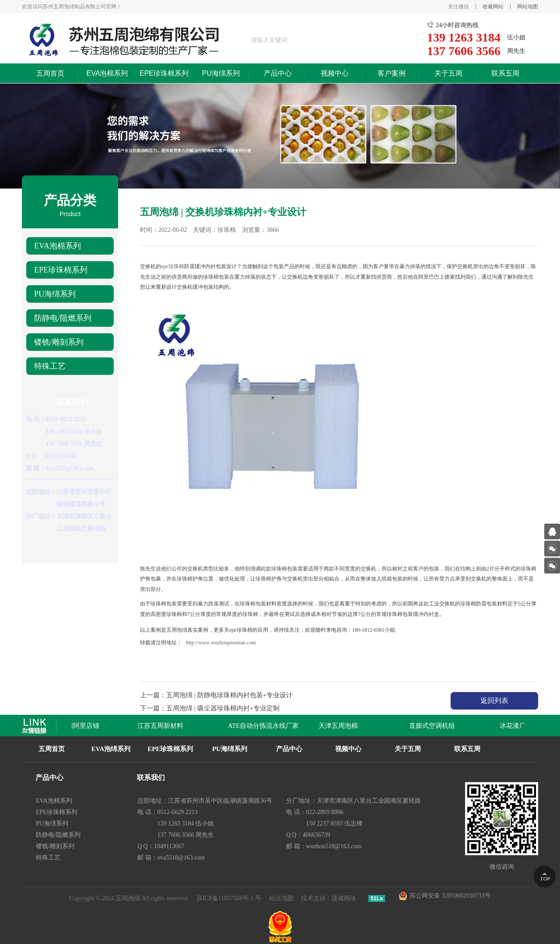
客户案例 (392, 73)
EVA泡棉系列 (107, 73)
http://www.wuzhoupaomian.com (221, 643)
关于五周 (448, 73)
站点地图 (281, 898)
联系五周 (505, 73)
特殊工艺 (50, 366)
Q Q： (34, 456)
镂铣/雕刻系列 (59, 342)
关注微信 (458, 7)
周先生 (516, 51)
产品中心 (278, 73)
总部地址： (41, 492)
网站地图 (528, 7)
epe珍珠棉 (173, 266)
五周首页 (50, 73)
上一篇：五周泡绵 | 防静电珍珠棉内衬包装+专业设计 (216, 695)
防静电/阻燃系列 (63, 318)
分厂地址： (41, 516)
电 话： (36, 419)
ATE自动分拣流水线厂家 (268, 726)
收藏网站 (493, 7)
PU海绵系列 (221, 73)
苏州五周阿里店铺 (77, 726)
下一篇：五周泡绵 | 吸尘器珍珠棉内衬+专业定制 (210, 708)
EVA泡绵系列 (111, 749)
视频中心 (335, 73)
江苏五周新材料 (164, 726)
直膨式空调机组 (436, 726)
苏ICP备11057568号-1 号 (229, 898)
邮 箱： (36, 468)
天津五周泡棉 (342, 726)
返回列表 (494, 701)
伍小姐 (516, 37)
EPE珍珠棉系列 (164, 73)
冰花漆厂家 (520, 726)
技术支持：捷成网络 (329, 898)
